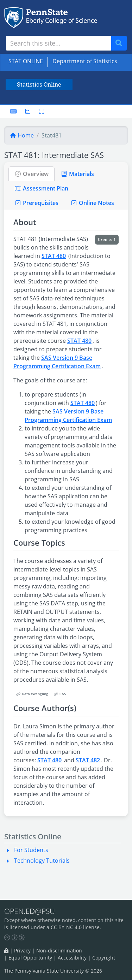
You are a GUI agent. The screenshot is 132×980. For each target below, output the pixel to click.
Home (22, 135)
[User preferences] (28, 111)
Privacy (22, 950)
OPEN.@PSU (30, 911)
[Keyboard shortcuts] (13, 111)
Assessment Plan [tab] (41, 188)
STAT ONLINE (26, 61)
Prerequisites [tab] (36, 203)
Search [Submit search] (121, 43)
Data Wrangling (32, 694)
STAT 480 (54, 256)
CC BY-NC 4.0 (66, 927)
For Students (31, 850)
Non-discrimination (59, 950)
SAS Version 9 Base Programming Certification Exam (57, 362)
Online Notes (92, 203)
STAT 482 (88, 760)
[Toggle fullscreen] (39, 111)
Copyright (104, 958)
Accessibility (72, 958)
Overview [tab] (32, 174)
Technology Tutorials (42, 861)
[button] (9, 850)
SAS (60, 694)
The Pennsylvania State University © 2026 (53, 971)
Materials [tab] (77, 174)
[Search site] (59, 43)
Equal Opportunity (30, 958)
